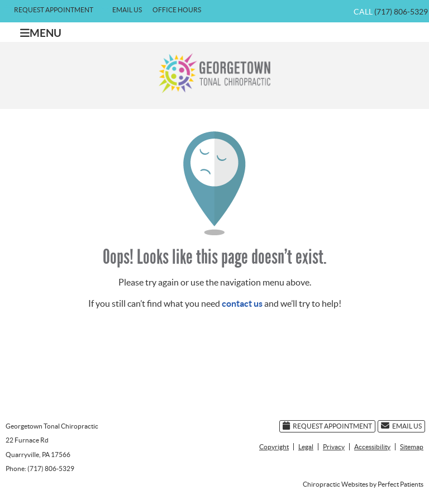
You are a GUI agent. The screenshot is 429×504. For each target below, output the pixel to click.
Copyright (274, 447)
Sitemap (412, 447)
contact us (242, 303)
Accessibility (372, 447)
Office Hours (177, 10)
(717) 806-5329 (401, 12)
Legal (306, 447)
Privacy (334, 447)
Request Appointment (49, 9)
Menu (41, 33)
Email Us (121, 9)
